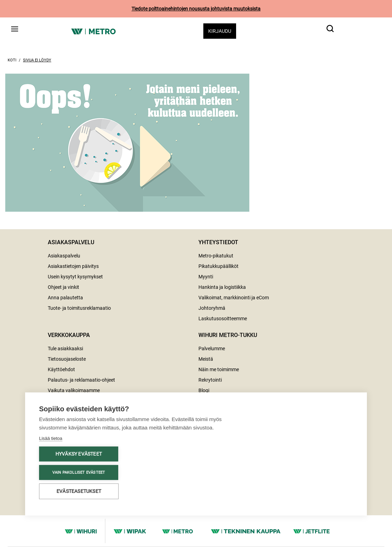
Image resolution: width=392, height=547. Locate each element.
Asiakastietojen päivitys (73, 266)
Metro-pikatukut (216, 256)
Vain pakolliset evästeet (79, 468)
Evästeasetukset (79, 486)
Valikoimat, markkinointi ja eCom (234, 298)
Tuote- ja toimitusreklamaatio (79, 308)
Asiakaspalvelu (64, 256)
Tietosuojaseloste (67, 359)
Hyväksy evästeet (79, 449)
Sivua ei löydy (37, 60)
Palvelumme (212, 349)
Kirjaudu (220, 31)
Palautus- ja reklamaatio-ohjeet (81, 380)
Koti (12, 60)
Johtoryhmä (212, 308)
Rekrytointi (210, 380)
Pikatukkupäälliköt (218, 266)
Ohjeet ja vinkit (63, 287)
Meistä (206, 359)
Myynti (206, 277)
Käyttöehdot (61, 369)
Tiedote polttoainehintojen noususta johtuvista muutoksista (196, 9)
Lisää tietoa (51, 433)
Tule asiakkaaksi (65, 349)
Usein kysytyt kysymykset (75, 277)
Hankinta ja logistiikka (222, 287)
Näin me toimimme (219, 369)
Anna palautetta (65, 298)
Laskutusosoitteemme (223, 319)
